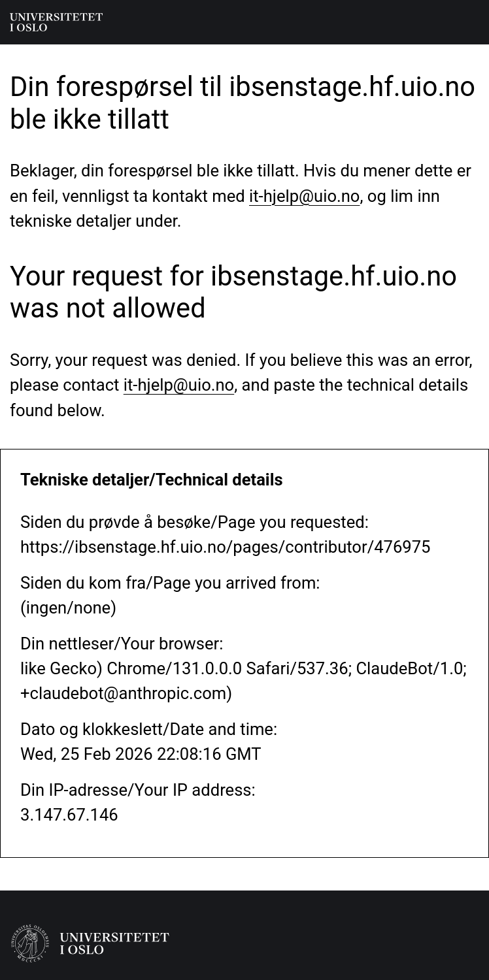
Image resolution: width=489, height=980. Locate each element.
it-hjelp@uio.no (304, 196)
